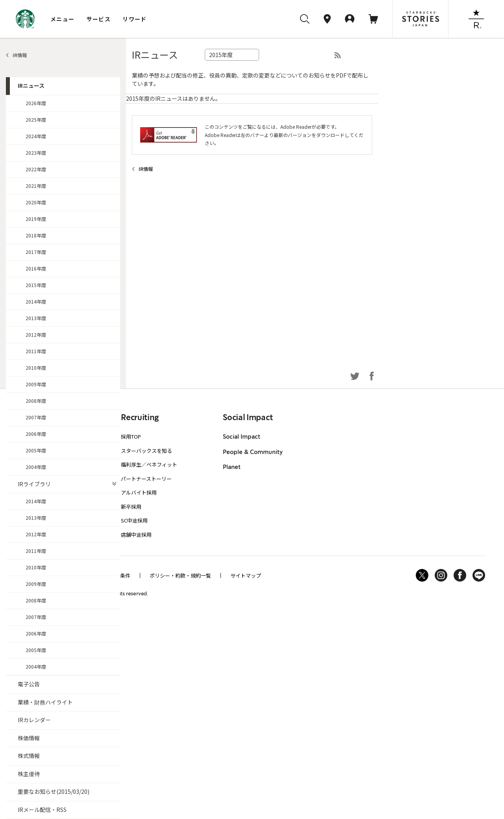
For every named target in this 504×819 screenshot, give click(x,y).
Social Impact (242, 437)
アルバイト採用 (139, 492)
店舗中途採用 (136, 535)
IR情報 (20, 55)
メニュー (63, 19)
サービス (99, 19)
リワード (135, 19)
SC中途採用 (134, 520)
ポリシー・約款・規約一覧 (180, 575)
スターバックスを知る (146, 451)
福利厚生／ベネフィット (149, 464)
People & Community (253, 452)
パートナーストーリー (146, 479)
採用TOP (131, 436)
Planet (232, 467)
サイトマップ (246, 575)
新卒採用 (131, 507)
